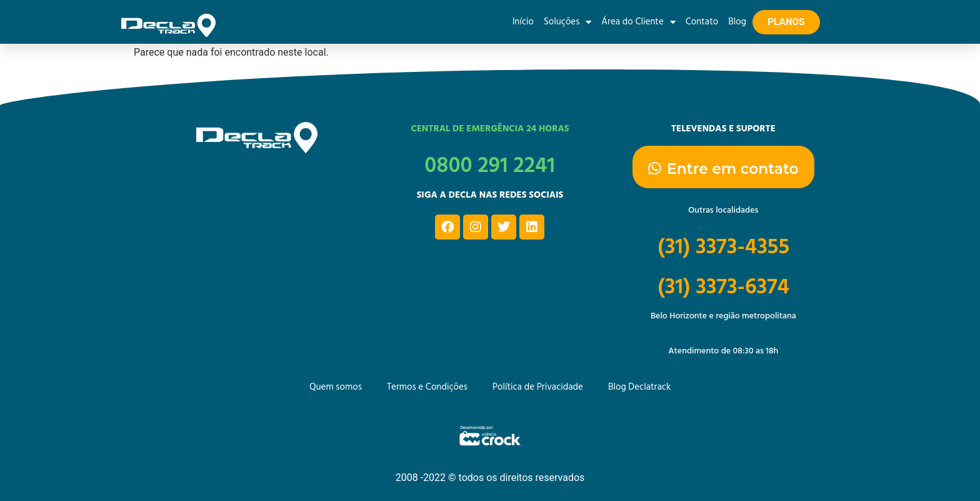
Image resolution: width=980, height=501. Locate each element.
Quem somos (336, 388)
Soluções (567, 22)
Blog (737, 22)
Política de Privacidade (538, 388)
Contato (702, 22)
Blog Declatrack (639, 388)
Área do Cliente (638, 22)
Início (523, 22)
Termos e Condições (427, 388)
